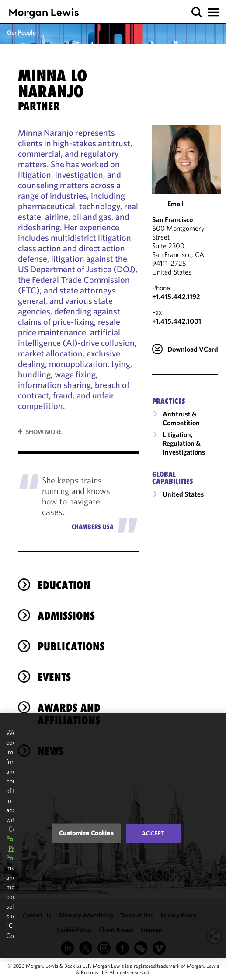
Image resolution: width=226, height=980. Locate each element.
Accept (153, 833)
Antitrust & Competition (181, 418)
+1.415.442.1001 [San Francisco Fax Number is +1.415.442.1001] (177, 321)
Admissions (66, 616)
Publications (71, 646)
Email (176, 204)
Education (64, 585)
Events (54, 677)
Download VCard (193, 349)
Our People (21, 32)
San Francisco (172, 219)
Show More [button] (44, 432)
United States (183, 494)
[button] (197, 12)
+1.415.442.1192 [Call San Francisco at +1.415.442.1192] (176, 296)
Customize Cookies (86, 833)
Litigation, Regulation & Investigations (184, 443)
